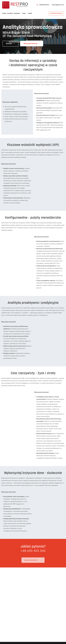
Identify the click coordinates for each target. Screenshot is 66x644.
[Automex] (15, 5)
